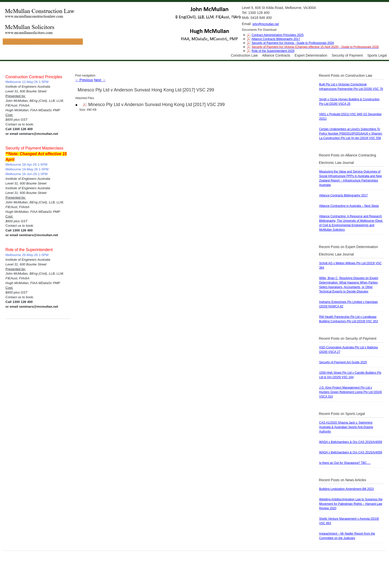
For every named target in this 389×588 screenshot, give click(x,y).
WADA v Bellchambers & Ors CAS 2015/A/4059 (351, 442)
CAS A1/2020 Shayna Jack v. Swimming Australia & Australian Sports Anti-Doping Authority (346, 427)
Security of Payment (347, 55)
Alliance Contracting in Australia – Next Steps (349, 206)
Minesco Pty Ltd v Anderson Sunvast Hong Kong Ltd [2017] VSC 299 (146, 90)
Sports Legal (377, 55)
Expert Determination (311, 55)
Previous (84, 80)
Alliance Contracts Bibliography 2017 (276, 39)
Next (100, 80)
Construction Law (244, 55)
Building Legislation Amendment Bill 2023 (346, 489)
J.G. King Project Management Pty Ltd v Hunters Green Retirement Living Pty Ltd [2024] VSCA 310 (350, 392)
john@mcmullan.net (266, 24)
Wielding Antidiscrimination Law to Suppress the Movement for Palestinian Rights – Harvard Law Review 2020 (351, 504)
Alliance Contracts (276, 55)
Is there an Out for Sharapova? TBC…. (345, 463)
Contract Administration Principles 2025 (277, 35)
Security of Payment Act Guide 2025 (343, 362)
